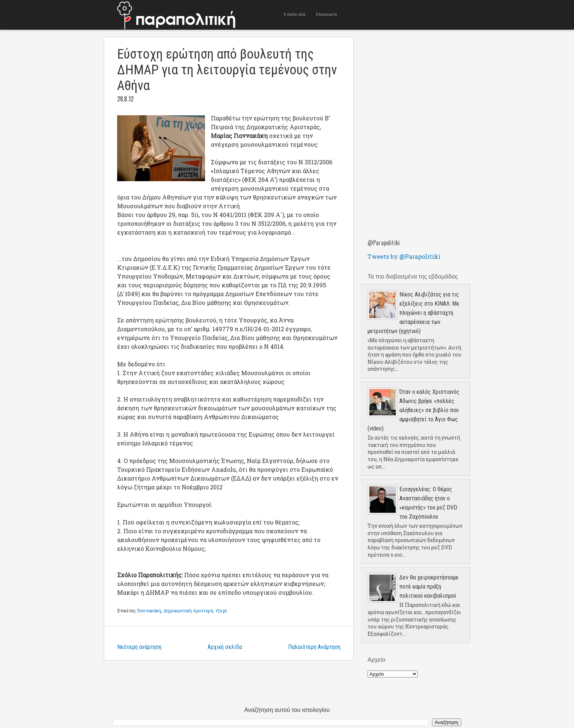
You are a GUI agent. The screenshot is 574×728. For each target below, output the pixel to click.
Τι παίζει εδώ (295, 14)
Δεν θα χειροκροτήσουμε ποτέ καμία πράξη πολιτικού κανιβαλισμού (429, 587)
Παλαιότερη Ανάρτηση (314, 647)
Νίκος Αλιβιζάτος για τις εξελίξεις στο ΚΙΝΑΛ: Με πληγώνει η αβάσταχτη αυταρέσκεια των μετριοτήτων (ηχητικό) (413, 313)
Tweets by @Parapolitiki (404, 256)
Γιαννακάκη (149, 611)
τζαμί (221, 611)
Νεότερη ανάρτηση (139, 647)
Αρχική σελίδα (225, 647)
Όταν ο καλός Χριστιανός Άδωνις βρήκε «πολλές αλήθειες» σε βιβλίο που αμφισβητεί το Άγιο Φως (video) (413, 410)
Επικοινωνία (326, 14)
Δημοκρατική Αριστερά (188, 611)
